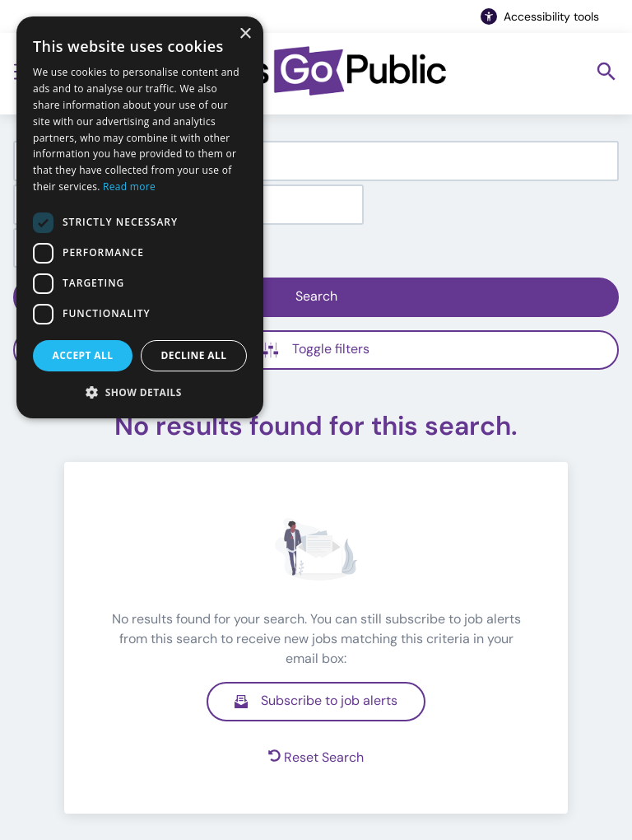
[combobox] (316, 161)
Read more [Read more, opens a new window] (129, 187)
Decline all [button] (194, 355)
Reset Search (316, 757)
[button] (140, 392)
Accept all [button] (83, 355)
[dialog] (140, 217)
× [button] (245, 34)
